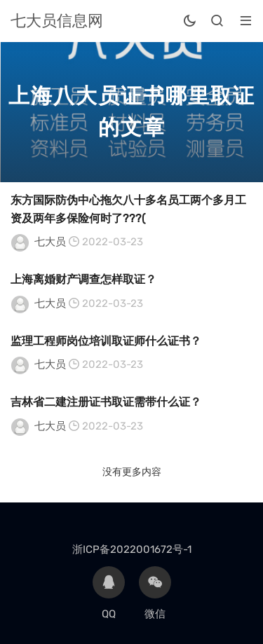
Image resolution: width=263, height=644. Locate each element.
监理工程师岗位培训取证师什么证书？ (106, 341)
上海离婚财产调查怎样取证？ (83, 279)
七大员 (50, 242)
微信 (155, 593)
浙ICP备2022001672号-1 (132, 549)
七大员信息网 (57, 21)
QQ (109, 593)
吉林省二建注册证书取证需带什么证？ (106, 402)
